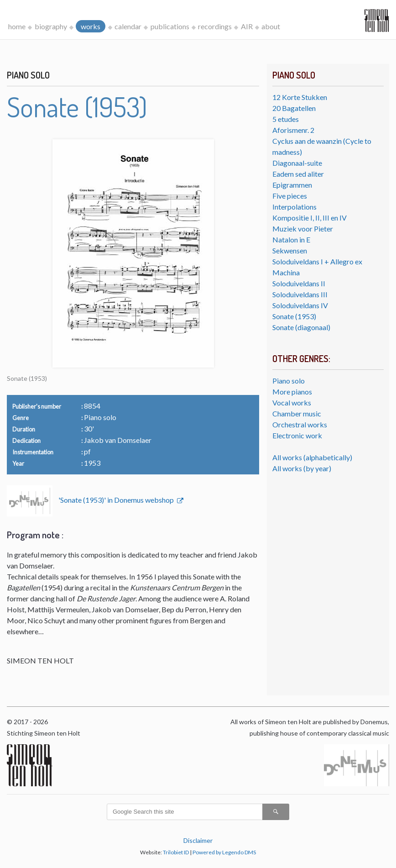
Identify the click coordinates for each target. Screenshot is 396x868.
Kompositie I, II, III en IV (310, 218)
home (17, 26)
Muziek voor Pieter (303, 229)
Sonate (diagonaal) (301, 327)
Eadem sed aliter (298, 174)
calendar (128, 26)
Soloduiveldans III (300, 294)
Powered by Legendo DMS (224, 852)
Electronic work (297, 435)
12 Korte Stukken (300, 97)
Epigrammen (292, 185)
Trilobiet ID (176, 852)
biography (51, 26)
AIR (247, 26)
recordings (215, 26)
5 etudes (286, 119)
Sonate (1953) (294, 316)
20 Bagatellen (294, 108)
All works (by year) (302, 468)
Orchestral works (300, 424)
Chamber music (297, 413)
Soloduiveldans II (299, 283)
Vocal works (292, 402)
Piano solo (289, 381)
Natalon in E (291, 239)
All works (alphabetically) (312, 457)
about (271, 26)
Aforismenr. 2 (293, 130)
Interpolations (294, 207)
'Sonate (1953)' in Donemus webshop (117, 500)
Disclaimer (198, 840)
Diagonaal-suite (297, 163)
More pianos (292, 392)
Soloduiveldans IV (300, 305)
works (91, 26)
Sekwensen (290, 250)
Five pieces (290, 196)
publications (170, 26)
